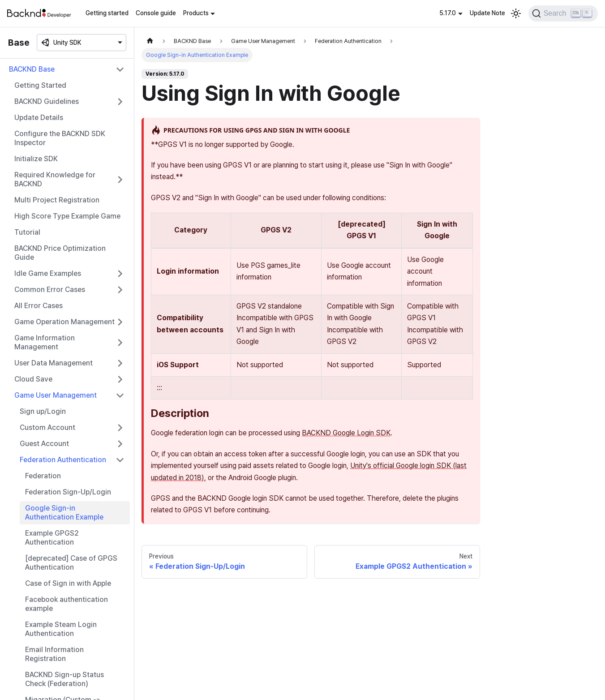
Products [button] (196, 13)
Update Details (39, 118)
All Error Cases (39, 306)
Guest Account (44, 444)
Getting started (107, 13)
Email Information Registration (54, 654)
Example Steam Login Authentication (61, 629)
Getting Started (40, 85)
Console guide (156, 13)
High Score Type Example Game (67, 216)
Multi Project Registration (57, 200)
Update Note (487, 13)
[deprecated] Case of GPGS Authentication (71, 563)
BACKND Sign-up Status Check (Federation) (64, 679)
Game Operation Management (64, 322)
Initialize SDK (36, 159)
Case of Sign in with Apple (68, 583)
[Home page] (150, 41)
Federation (43, 476)
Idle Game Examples (48, 273)
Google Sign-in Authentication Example (64, 513)
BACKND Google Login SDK (346, 433)
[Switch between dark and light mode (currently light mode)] (516, 13)
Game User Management (56, 395)
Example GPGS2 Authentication (52, 538)
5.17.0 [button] (448, 13)
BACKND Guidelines (47, 101)
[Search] (563, 13)
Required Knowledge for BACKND (55, 179)
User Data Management (54, 363)
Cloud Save (33, 379)
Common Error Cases (50, 290)
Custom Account (47, 427)
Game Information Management (45, 342)
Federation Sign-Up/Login (68, 492)
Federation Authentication (63, 460)
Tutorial (27, 232)
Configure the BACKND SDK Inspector (60, 138)
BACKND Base (32, 69)
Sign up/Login (43, 411)
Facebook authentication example (67, 604)
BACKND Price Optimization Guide (60, 253)
